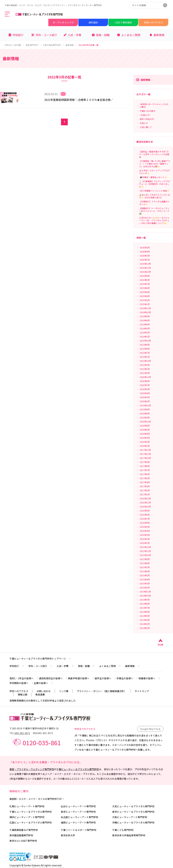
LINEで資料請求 (123, 22)
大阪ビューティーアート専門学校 (130, 817)
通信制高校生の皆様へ (53, 678)
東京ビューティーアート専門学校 (78, 812)
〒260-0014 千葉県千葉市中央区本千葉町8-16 (34, 728)
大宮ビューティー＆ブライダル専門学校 (133, 806)
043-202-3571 (22, 733)
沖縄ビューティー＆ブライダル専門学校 (133, 822)
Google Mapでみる (150, 729)
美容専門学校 (33, 45)
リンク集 (64, 691)
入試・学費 (65, 666)
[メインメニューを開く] (7, 15)
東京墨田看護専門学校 (21, 835)
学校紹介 (17, 666)
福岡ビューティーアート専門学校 (78, 822)
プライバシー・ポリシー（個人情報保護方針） (102, 691)
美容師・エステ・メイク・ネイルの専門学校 (37, 799)
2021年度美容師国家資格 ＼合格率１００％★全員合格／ (79, 100)
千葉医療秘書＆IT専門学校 (24, 830)
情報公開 (22, 694)
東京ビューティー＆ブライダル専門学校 (133, 812)
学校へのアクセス (153, 22)
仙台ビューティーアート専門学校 (78, 806)
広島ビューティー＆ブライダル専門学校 (31, 822)
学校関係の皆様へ (22, 683)
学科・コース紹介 (40, 666)
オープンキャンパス (63, 22)
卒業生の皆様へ (128, 678)
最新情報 (71, 45)
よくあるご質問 (110, 666)
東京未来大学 (68, 835)
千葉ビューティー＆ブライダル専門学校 (78, 769)
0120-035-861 (42, 743)
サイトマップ (142, 691)
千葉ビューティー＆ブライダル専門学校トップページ (40, 659)
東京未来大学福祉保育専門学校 (129, 835)
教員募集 (40, 694)
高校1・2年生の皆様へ (24, 678)
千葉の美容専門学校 (53, 45)
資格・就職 (86, 666)
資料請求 (93, 22)
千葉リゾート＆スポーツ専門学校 (79, 830)
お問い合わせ (44, 691)
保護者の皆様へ (150, 678)
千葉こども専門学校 (123, 830)
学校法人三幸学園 (15, 45)
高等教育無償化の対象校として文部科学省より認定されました (43, 701)
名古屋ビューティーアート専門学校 (79, 817)
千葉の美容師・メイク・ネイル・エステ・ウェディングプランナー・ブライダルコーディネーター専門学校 (53, 5)
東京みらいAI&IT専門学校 (23, 841)
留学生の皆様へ (106, 678)
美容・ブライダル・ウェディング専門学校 (32, 769)
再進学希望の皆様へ (81, 678)
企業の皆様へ (44, 683)
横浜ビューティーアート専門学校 (27, 817)
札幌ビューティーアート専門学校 (27, 806)
